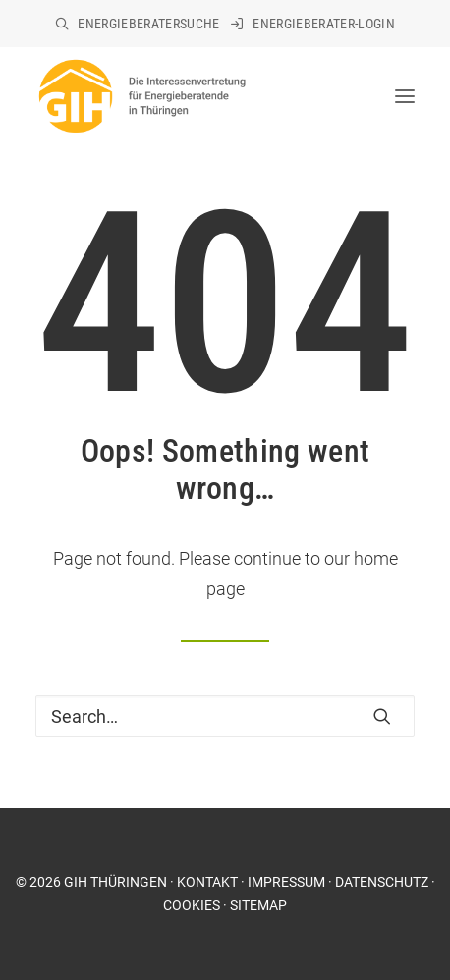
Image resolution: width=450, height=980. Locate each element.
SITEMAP (258, 905)
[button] (382, 716)
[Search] (225, 716)
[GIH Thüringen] (141, 96)
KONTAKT (207, 882)
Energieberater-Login (324, 24)
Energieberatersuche (149, 24)
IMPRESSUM (286, 882)
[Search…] (225, 716)
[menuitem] (138, 24)
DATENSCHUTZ (382, 882)
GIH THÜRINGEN (115, 882)
